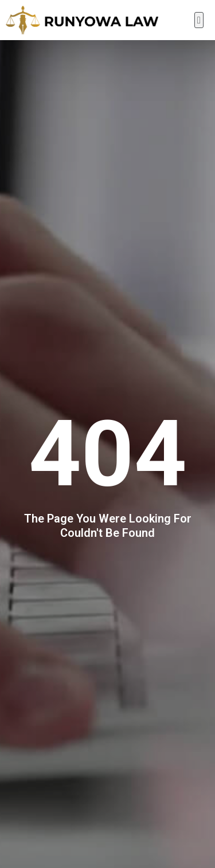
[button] (199, 20)
